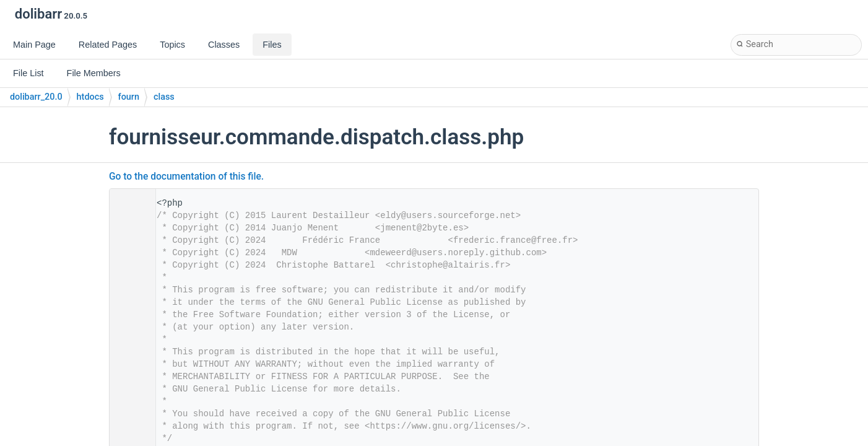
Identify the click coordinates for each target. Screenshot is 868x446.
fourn (129, 97)
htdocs (90, 97)
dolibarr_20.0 (36, 97)
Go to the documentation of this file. (186, 177)
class (164, 97)
